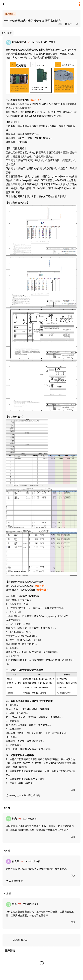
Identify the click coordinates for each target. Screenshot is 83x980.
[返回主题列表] (3, 4)
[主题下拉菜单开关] (80, 4)
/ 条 (7, 33)
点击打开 (35, 100)
